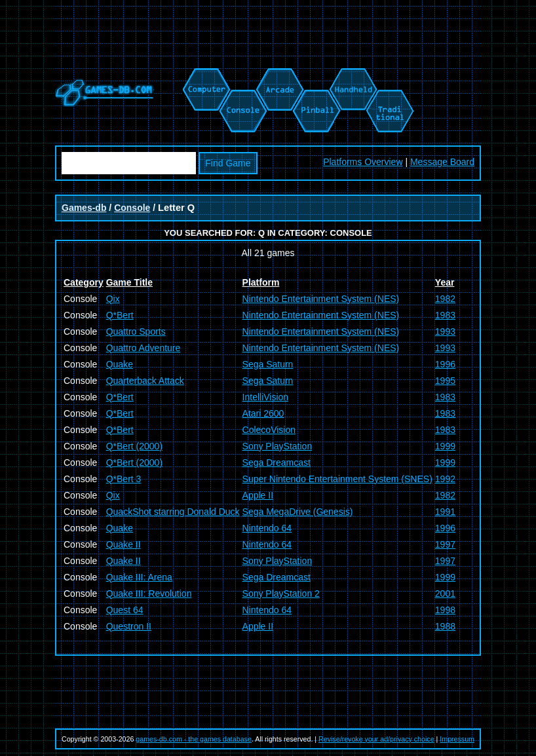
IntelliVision (266, 397)
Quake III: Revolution (149, 594)
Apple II (258, 495)
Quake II (124, 544)
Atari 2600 (263, 413)
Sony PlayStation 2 (281, 594)
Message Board (442, 162)
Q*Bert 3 (124, 479)
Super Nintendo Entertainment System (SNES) (337, 479)
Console (132, 208)
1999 (445, 446)
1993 (445, 331)
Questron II (129, 626)
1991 (445, 512)
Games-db (84, 208)
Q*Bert (120, 315)
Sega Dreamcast (277, 463)
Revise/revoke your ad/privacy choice (376, 739)
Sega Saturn (268, 364)
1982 (445, 299)
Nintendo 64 (267, 528)
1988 (445, 626)
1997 (445, 544)
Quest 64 (125, 610)
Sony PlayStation (278, 446)
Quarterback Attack (145, 381)
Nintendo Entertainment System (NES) (321, 299)
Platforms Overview (363, 162)
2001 (445, 594)
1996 (445, 364)
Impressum (457, 739)
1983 (445, 315)
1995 (445, 381)
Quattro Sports (136, 331)
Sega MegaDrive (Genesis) (298, 512)
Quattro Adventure (144, 348)
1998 (445, 610)
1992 (445, 479)
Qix (113, 299)
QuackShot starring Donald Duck (173, 512)
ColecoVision (269, 430)
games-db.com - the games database (194, 739)
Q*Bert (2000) (134, 446)
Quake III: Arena (139, 577)
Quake (120, 364)
